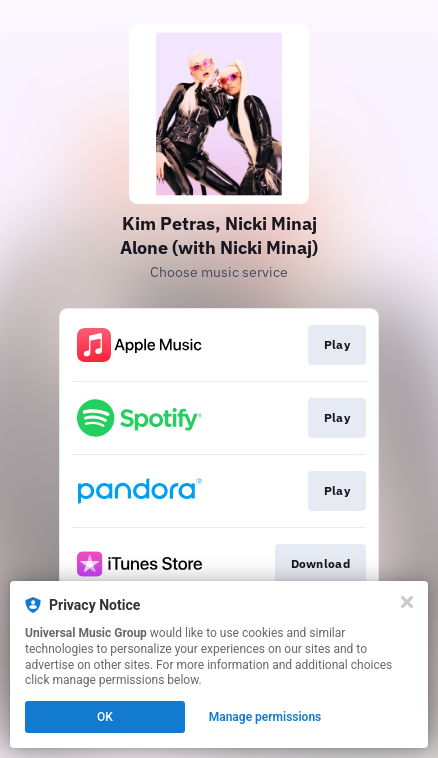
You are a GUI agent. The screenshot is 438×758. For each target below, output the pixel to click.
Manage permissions (265, 717)
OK (105, 717)
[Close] (407, 602)
